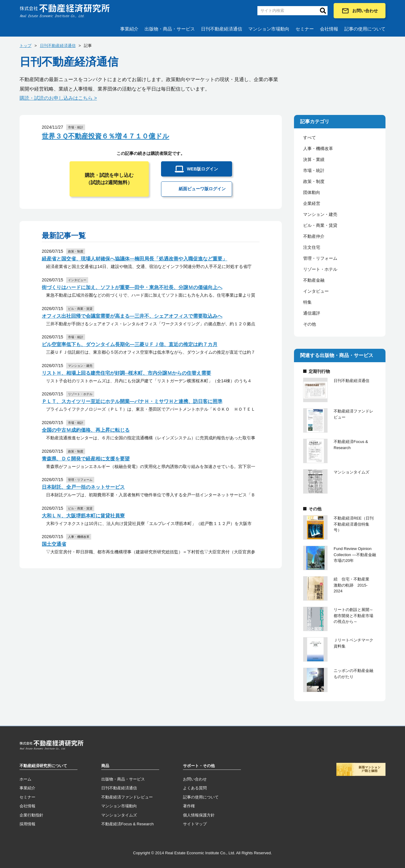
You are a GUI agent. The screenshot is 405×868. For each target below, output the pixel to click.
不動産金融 (314, 280)
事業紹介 (129, 29)
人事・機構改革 (318, 148)
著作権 (189, 806)
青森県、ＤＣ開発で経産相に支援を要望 (86, 459)
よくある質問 (195, 788)
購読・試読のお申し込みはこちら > (58, 98)
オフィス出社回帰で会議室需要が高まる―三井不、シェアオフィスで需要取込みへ (132, 316)
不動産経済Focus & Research (127, 824)
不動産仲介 (314, 236)
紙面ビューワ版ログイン (197, 189)
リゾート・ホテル (320, 269)
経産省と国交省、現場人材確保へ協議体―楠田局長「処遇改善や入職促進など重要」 (134, 259)
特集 (307, 302)
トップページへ (52, 746)
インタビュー (316, 291)
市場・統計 (314, 170)
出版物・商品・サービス (170, 29)
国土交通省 (54, 544)
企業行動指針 (31, 815)
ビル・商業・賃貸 (320, 225)
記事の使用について (365, 29)
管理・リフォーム (320, 258)
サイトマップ (195, 824)
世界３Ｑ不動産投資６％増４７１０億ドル (106, 136)
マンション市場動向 (269, 29)
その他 (310, 324)
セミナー (305, 29)
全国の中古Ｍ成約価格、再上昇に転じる (86, 430)
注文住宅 (312, 247)
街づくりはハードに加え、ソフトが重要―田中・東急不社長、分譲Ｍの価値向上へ (132, 287)
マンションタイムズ (119, 815)
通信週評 (312, 313)
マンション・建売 (320, 214)
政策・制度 (314, 181)
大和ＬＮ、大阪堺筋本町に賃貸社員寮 (83, 516)
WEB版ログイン (197, 169)
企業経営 (312, 203)
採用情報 (27, 824)
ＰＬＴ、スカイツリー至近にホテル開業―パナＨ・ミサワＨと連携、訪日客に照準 (132, 401)
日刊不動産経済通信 (222, 29)
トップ (25, 46)
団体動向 (312, 192)
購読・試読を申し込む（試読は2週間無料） (109, 179)
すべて (310, 138)
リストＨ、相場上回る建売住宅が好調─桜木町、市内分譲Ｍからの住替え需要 (126, 373)
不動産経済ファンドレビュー (127, 797)
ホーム (25, 779)
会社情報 (329, 29)
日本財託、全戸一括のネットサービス (83, 487)
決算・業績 (314, 159)
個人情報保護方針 (199, 815)
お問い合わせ (360, 11)
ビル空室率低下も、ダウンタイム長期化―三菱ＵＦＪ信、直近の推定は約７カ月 (130, 344)
